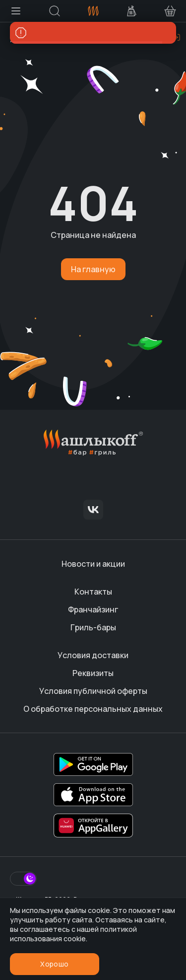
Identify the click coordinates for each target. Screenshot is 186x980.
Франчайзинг (93, 609)
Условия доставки (93, 655)
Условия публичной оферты (93, 691)
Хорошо (54, 964)
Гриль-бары (93, 627)
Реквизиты (93, 673)
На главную (93, 269)
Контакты (93, 592)
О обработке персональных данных (93, 709)
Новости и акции (93, 564)
